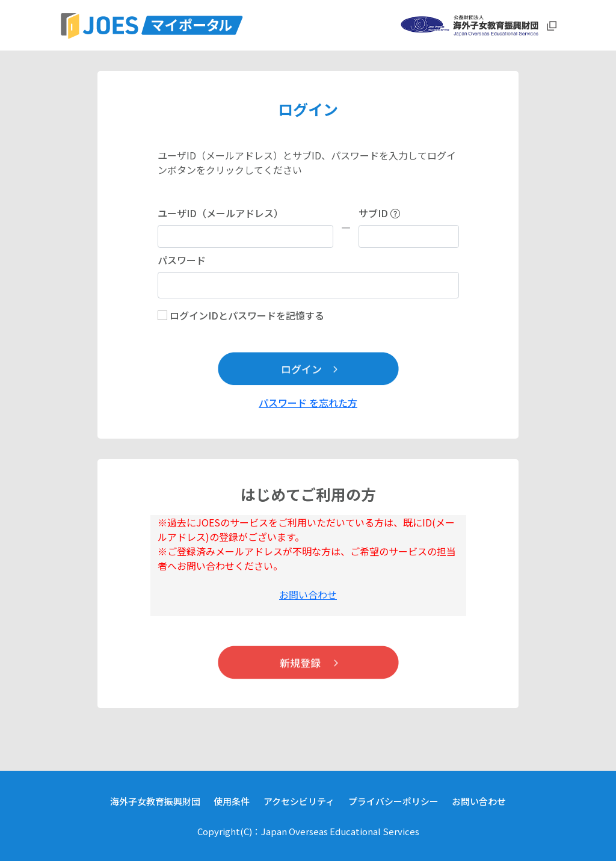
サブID (379, 213)
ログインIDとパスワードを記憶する (247, 315)
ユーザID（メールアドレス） (220, 213)
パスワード (182, 260)
